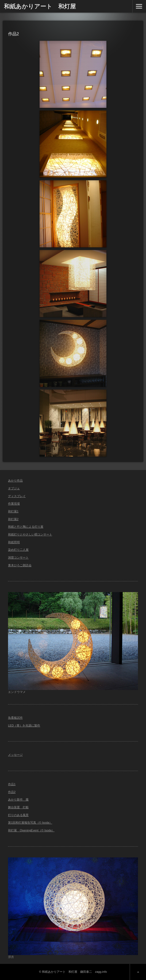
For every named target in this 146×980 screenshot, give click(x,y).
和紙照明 (14, 542)
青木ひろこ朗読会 (20, 565)
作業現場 (14, 504)
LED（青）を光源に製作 (24, 725)
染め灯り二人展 (18, 550)
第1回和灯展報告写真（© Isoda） (30, 823)
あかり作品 (15, 480)
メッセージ (15, 755)
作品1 (12, 784)
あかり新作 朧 (18, 799)
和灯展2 (13, 519)
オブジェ (14, 488)
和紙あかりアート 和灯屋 (40, 6)
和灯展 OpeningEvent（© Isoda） (31, 830)
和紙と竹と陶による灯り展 (26, 527)
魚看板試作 (15, 718)
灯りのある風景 (18, 815)
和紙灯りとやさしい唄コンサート (30, 534)
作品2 (12, 792)
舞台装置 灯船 (18, 807)
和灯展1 (13, 511)
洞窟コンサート (18, 557)
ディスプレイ (17, 496)
